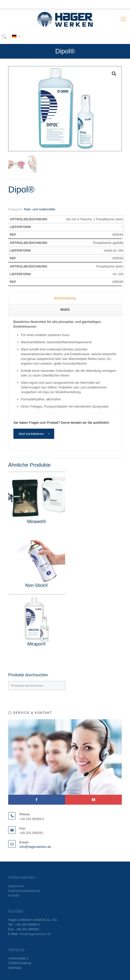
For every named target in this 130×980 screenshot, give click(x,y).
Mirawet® (37, 522)
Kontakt (14, 895)
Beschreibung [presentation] (65, 298)
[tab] (65, 299)
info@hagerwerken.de (35, 847)
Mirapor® (37, 644)
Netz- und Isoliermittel (40, 209)
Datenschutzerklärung (24, 891)
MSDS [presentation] (65, 310)
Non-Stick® (37, 585)
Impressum (16, 886)
